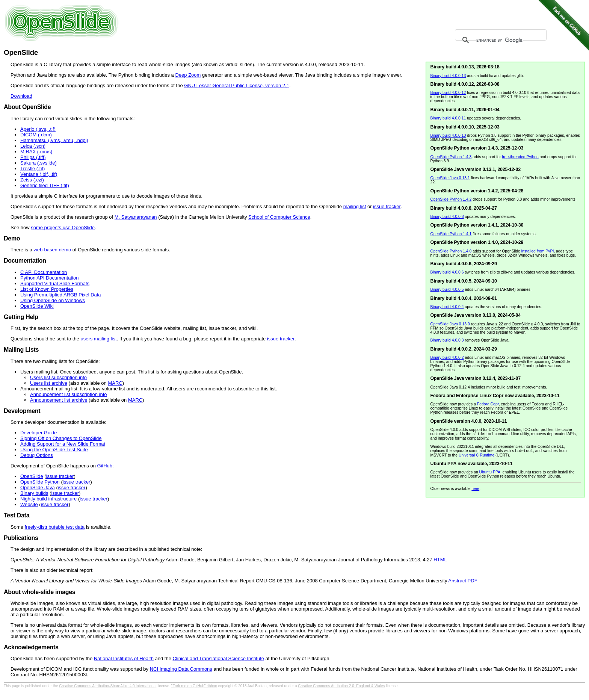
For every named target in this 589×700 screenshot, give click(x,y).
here (475, 490)
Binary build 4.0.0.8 (447, 217)
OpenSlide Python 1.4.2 (451, 199)
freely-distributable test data (55, 527)
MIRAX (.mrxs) (36, 152)
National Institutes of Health (124, 658)
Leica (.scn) (33, 146)
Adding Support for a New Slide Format (63, 444)
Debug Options (37, 455)
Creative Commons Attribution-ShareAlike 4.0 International (108, 686)
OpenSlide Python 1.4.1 (451, 234)
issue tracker (387, 206)
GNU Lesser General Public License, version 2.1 (237, 85)
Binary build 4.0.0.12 (448, 93)
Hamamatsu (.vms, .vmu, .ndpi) (54, 140)
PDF (473, 581)
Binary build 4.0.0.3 (447, 340)
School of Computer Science (279, 217)
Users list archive (49, 383)
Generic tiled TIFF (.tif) (45, 185)
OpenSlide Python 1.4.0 (451, 251)
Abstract (457, 581)
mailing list (355, 206)
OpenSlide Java (38, 488)
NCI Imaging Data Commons (181, 669)
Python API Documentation (49, 278)
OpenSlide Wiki (37, 306)
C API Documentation (44, 272)
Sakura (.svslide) (39, 163)
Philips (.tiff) (33, 157)
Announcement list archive (59, 400)
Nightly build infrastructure (48, 499)
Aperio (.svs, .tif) (38, 129)
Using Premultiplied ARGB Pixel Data (61, 295)
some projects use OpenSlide (63, 228)
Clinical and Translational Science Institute (218, 658)
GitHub (105, 466)
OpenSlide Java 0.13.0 (450, 324)
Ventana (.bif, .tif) (39, 174)
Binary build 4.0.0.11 (448, 118)
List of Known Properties (47, 289)
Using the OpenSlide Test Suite (54, 450)
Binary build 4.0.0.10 (448, 135)
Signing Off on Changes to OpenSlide (61, 438)
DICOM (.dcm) (36, 135)
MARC (115, 383)
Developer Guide (39, 433)
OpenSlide (32, 476)
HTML (440, 560)
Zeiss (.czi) (32, 180)
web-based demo (52, 250)
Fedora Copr (488, 404)
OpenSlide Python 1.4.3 (451, 157)
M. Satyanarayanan (136, 217)
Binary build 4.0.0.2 (447, 358)
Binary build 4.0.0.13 (448, 76)
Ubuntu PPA (490, 474)
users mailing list (98, 339)
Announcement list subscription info (69, 394)
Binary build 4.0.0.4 (447, 307)
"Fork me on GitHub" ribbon (194, 686)
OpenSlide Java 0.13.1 (450, 178)
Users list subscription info (58, 377)
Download (21, 96)
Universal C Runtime (476, 457)
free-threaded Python (520, 157)
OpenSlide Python (40, 482)
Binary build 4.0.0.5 (447, 290)
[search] (500, 40)
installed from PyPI (538, 251)
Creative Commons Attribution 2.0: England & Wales (341, 686)
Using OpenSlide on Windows (53, 300)
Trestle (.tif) (32, 169)
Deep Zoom (188, 75)
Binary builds (34, 493)
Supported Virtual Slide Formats (55, 283)
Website (29, 504)
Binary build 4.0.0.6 (447, 272)
